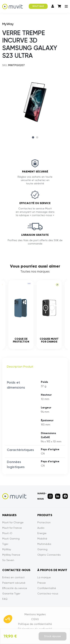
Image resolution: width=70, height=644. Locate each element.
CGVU (35, 619)
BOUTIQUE (38, 6)
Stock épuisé (53, 636)
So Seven (8, 560)
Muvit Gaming (11, 539)
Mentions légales (35, 614)
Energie (42, 533)
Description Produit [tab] (20, 367)
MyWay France (11, 555)
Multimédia (44, 544)
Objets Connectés (49, 555)
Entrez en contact (13, 577)
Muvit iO (7, 533)
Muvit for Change (13, 522)
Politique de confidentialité (35, 624)
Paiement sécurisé (14, 583)
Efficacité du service (15, 588)
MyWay (7, 549)
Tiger (5, 544)
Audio (41, 528)
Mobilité (42, 539)
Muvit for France (12, 528)
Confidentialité (47, 588)
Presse (42, 583)
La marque (44, 577)
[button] (8, 619)
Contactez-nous (48, 594)
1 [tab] (33, 137)
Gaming (42, 549)
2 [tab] (37, 137)
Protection (44, 522)
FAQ (5, 599)
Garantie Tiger (11, 594)
